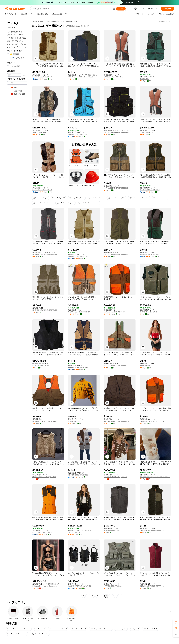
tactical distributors (96, 198)
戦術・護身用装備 (53, 22)
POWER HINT (144, 79)
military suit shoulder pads (17, 634)
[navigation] (17, 309)
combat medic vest (78, 629)
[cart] (143, 9)
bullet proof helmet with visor (101, 629)
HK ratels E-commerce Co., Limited (45, 586)
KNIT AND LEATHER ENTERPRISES (80, 77)
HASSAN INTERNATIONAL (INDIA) (80, 586)
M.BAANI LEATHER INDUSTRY (79, 312)
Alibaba (34, 22)
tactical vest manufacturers (89, 203)
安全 (42, 22)
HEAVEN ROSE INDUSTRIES (42, 77)
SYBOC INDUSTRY (75, 532)
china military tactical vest (43, 203)
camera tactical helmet (58, 629)
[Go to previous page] (84, 596)
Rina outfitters (145, 366)
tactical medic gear (40, 198)
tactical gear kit (59, 198)
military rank (40, 629)
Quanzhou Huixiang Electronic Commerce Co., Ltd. (155, 477)
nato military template (116, 198)
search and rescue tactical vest (19, 629)
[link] (176, 622)
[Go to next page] (120, 596)
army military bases (77, 198)
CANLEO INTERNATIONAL (113, 77)
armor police (121, 629)
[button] (114, 9)
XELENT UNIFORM (39, 132)
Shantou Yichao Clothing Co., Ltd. (44, 477)
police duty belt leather (40, 634)
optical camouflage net (65, 203)
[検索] (121, 9)
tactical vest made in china (139, 198)
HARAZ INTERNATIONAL (148, 312)
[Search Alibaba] (72, 9)
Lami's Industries (74, 421)
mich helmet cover (160, 198)
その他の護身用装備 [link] (70, 22)
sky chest (135, 629)
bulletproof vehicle (150, 629)
